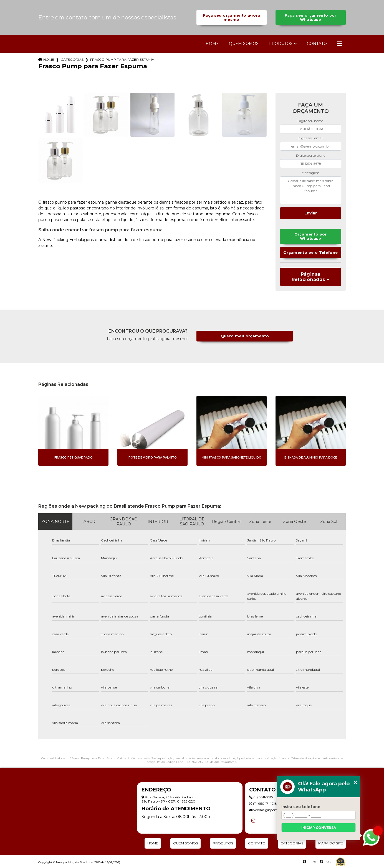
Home (212, 44)
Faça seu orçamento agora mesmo (232, 17)
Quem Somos (244, 44)
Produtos (281, 44)
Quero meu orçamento (245, 336)
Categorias (72, 60)
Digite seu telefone (311, 155)
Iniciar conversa (319, 828)
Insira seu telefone (301, 807)
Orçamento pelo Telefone (311, 253)
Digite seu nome (310, 121)
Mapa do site (331, 843)
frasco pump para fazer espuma (122, 60)
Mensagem (310, 173)
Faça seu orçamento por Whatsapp (311, 17)
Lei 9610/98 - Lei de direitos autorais (212, 762)
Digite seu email (310, 138)
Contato (317, 44)
